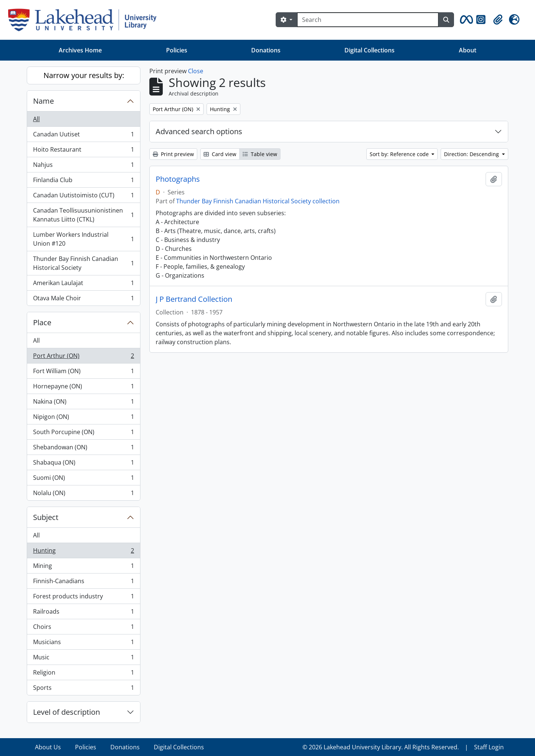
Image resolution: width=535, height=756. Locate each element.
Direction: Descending (472, 154)
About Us (48, 747)
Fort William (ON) (83, 373)
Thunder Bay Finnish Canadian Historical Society (83, 263)
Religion (83, 674)
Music (83, 659)
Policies (177, 50)
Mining (83, 567)
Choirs (83, 628)
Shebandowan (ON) (83, 449)
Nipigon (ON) (83, 418)
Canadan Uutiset (83, 136)
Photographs (178, 179)
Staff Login (489, 747)
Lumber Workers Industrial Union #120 (83, 239)
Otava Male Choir (83, 300)
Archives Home (80, 50)
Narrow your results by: (84, 75)
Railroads (83, 613)
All (36, 119)
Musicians (83, 644)
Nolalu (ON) (83, 494)
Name (43, 101)
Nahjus (83, 166)
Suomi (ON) (83, 479)
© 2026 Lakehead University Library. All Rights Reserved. (381, 747)
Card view (220, 154)
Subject (46, 517)
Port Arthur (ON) (83, 357)
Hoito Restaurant (83, 151)
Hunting (83, 552)
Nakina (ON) (83, 403)
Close (196, 71)
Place (42, 322)
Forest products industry (83, 598)
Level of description (67, 712)
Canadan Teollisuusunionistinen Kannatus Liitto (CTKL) (83, 215)
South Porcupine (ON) (83, 434)
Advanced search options (199, 131)
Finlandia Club (83, 182)
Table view (260, 154)
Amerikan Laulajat (83, 285)
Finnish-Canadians (83, 583)
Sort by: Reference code (400, 154)
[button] (465, 20)
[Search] (368, 20)
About (468, 50)
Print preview (173, 154)
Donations (266, 50)
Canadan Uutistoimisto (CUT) (83, 197)
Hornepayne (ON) (83, 388)
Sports (83, 689)
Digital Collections (369, 50)
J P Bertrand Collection (194, 299)
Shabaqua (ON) (83, 464)
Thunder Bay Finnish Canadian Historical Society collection (258, 201)
